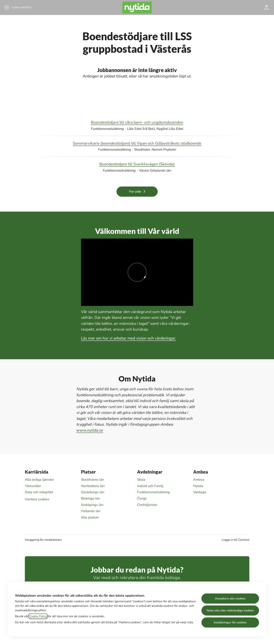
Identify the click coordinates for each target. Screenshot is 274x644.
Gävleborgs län (93, 492)
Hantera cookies (37, 499)
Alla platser (90, 517)
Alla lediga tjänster (39, 480)
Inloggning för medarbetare (43, 540)
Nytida (198, 486)
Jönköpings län (92, 505)
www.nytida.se (90, 430)
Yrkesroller (33, 486)
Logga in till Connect (235, 540)
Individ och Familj (150, 486)
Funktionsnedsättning (153, 492)
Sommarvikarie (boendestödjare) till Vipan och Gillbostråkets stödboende (137, 144)
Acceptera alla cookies (230, 599)
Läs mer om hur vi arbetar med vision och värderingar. (129, 338)
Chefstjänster (147, 505)
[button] (267, 7)
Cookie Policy (38, 616)
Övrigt (142, 498)
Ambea (199, 480)
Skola (141, 480)
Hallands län (91, 511)
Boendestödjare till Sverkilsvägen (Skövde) (137, 164)
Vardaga (200, 492)
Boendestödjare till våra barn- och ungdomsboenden (137, 123)
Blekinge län (90, 498)
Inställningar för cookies (230, 622)
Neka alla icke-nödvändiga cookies (230, 611)
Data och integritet (39, 492)
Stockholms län (92, 480)
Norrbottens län (93, 486)
